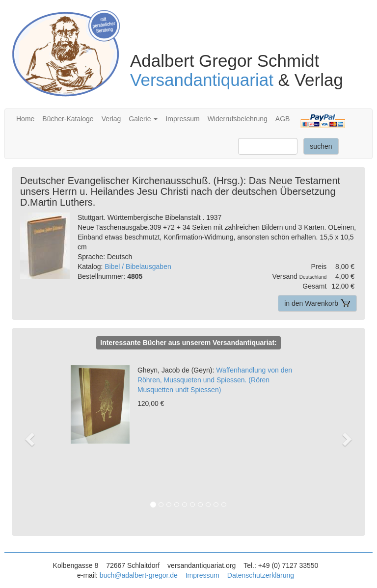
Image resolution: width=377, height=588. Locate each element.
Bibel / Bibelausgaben (138, 267)
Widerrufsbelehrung (238, 119)
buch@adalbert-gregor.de (139, 575)
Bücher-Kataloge (68, 119)
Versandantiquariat (202, 80)
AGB (283, 119)
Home (25, 119)
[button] (35, 439)
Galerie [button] (143, 119)
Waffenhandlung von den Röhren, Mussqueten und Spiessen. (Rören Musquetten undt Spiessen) (215, 380)
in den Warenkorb (317, 303)
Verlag (111, 119)
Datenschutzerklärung (261, 575)
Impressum (182, 119)
